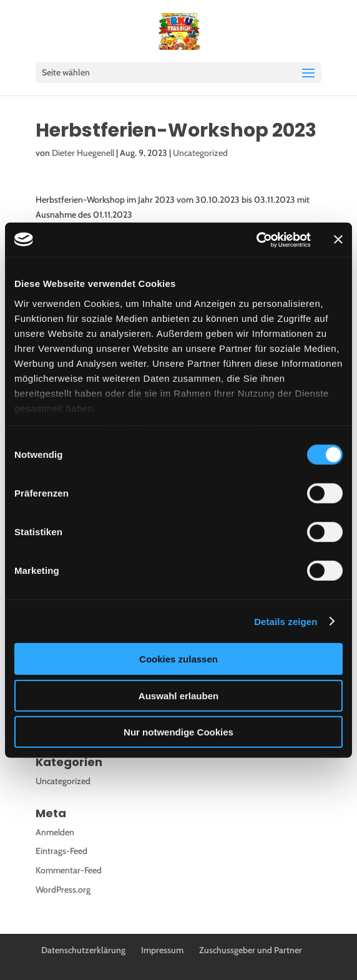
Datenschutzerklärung (83, 950)
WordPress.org (63, 890)
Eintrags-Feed (61, 851)
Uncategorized (200, 153)
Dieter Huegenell (83, 153)
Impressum (162, 950)
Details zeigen (286, 621)
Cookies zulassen (178, 659)
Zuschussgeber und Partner (251, 950)
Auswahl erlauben (178, 695)
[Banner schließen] (338, 240)
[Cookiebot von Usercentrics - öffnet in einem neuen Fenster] (256, 240)
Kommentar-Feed (69, 870)
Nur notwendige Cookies (178, 732)
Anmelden (55, 832)
